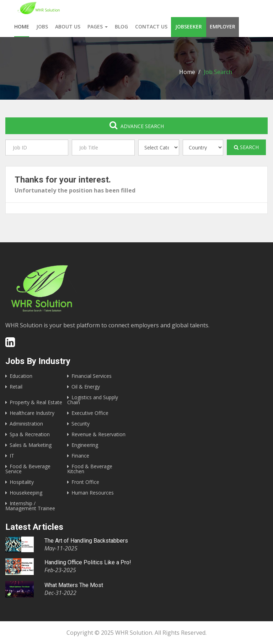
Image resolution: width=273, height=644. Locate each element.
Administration (26, 424)
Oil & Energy (86, 387)
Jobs (42, 27)
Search (246, 147)
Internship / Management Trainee (30, 506)
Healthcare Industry (32, 413)
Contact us (151, 27)
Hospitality (22, 482)
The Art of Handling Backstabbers (86, 541)
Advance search (137, 125)
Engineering (85, 445)
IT (12, 456)
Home (22, 27)
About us (68, 27)
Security (81, 424)
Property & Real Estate (36, 402)
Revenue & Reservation (98, 434)
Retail (16, 387)
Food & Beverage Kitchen (90, 469)
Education (21, 376)
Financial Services (92, 376)
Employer (223, 27)
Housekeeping (26, 493)
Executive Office (90, 413)
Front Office (85, 482)
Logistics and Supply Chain (93, 400)
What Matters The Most (74, 585)
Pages (98, 27)
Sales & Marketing (31, 445)
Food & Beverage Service (28, 469)
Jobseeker (189, 27)
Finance (80, 456)
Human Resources (93, 493)
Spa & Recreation (30, 434)
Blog (121, 27)
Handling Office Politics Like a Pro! (88, 562)
